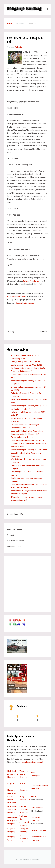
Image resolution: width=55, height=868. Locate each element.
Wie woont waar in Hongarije (24, 774)
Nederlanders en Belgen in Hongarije (13, 820)
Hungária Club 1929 (39, 830)
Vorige (11, 331)
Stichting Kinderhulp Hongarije (24, 809)
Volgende (42, 331)
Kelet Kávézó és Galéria (17, 297)
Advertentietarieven (15, 541)
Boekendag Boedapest (25, 303)
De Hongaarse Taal (24, 838)
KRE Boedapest (37, 796)
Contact (11, 535)
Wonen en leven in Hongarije (24, 787)
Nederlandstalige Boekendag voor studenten (29, 450)
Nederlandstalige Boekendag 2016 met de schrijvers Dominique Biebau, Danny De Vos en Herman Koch (28, 443)
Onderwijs (18, 47)
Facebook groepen (15, 529)
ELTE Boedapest (38, 808)
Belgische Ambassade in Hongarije (13, 787)
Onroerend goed (14, 546)
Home (10, 23)
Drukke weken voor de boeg (22, 437)
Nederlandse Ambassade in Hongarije (13, 774)
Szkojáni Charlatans (31, 281)
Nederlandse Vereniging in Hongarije (13, 809)
